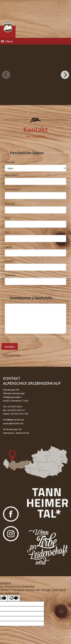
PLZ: (8, 218)
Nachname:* (13, 189)
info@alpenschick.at (13, 419)
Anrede (10, 162)
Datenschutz (23, 433)
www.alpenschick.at (13, 423)
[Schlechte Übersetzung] (14, 598)
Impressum (9, 433)
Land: (8, 246)
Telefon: (10, 275)
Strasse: (10, 203)
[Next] (65, 75)
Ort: (7, 232)
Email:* (10, 261)
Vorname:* (12, 175)
